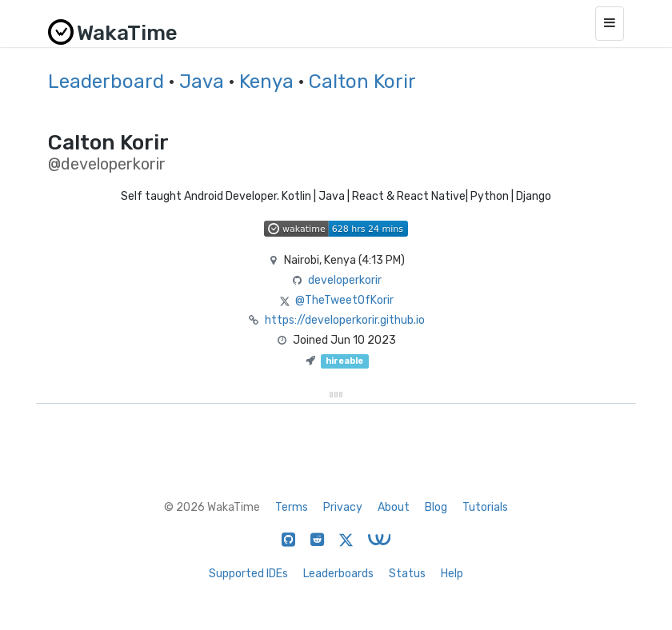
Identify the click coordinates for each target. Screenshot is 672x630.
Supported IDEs (248, 574)
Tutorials (485, 507)
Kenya (266, 82)
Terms (292, 507)
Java (202, 82)
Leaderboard (106, 82)
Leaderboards (338, 574)
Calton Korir (362, 82)
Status (407, 574)
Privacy (343, 507)
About (394, 507)
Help (452, 574)
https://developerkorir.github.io (345, 320)
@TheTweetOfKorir (344, 300)
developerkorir (345, 280)
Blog (436, 507)
